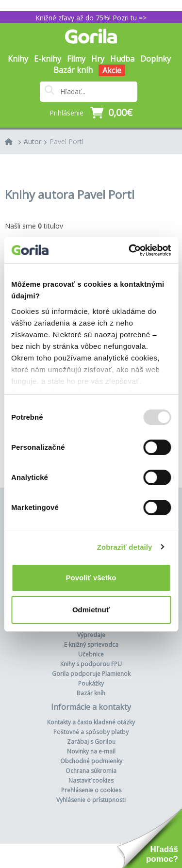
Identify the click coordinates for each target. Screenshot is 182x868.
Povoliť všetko (91, 578)
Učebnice (91, 654)
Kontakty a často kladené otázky (91, 722)
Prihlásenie (66, 113)
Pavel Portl (66, 141)
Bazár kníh (73, 70)
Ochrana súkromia (91, 771)
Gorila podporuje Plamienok (91, 674)
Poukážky (91, 683)
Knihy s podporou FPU (91, 664)
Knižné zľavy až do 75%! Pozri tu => (91, 18)
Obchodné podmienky (91, 761)
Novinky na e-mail (91, 751)
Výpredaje (91, 635)
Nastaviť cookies (91, 780)
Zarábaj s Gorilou (91, 742)
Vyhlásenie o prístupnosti (91, 800)
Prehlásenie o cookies (91, 790)
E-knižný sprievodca (91, 645)
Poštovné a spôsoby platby (91, 732)
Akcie (112, 70)
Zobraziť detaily (125, 547)
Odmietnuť (91, 610)
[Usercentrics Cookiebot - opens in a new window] (130, 250)
